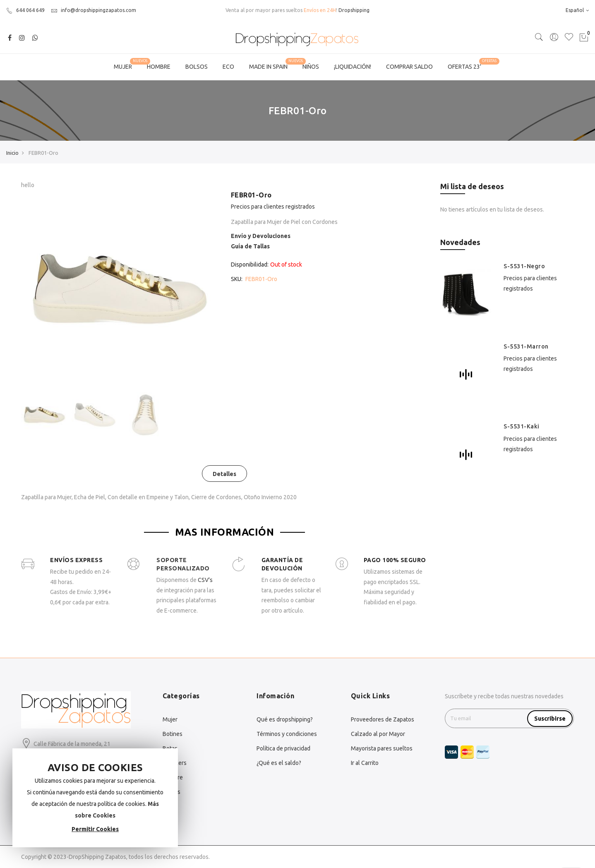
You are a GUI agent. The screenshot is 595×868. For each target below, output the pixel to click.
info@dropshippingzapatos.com (94, 10)
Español (577, 10)
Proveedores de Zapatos (383, 719)
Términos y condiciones (287, 734)
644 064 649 (25, 10)
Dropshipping (354, 10)
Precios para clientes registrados (273, 207)
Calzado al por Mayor (378, 734)
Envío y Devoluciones (261, 236)
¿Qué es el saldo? (279, 763)
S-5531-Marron (526, 346)
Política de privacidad (283, 748)
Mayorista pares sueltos (382, 748)
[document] (95, 798)
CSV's (205, 580)
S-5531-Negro (524, 266)
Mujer (170, 719)
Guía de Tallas (250, 246)
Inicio (12, 153)
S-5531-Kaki (522, 426)
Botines (173, 734)
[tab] (224, 474)
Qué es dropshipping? (285, 719)
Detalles (224, 474)
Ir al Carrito (365, 763)
